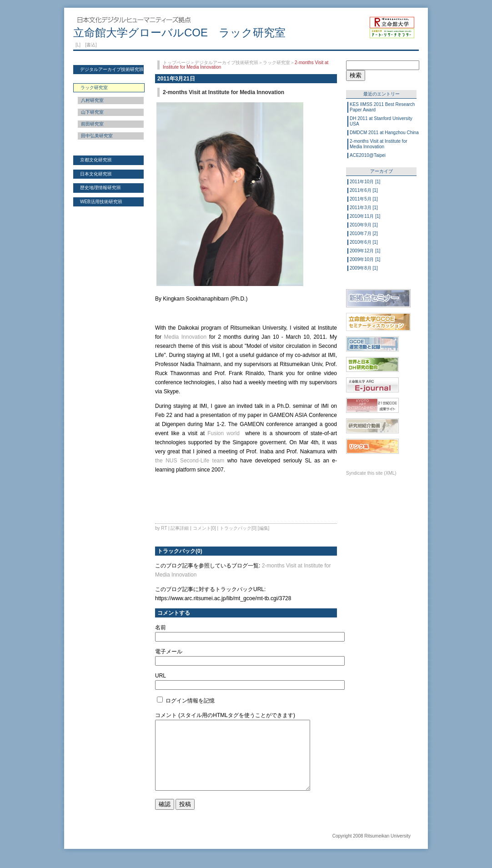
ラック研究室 (276, 63)
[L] (78, 45)
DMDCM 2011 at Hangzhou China (384, 133)
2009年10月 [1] (365, 259)
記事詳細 (180, 528)
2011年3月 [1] (364, 208)
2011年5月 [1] (364, 199)
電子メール (169, 652)
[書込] (91, 45)
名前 (161, 627)
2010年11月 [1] (365, 216)
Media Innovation (186, 337)
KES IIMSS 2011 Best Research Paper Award (382, 107)
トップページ (176, 63)
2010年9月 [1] (364, 225)
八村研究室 (92, 100)
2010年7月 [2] (364, 233)
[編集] (264, 528)
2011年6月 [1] (364, 190)
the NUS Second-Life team (190, 461)
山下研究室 (92, 112)
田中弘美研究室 (97, 136)
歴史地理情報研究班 (100, 188)
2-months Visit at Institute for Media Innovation (379, 144)
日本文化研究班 (96, 174)
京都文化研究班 (96, 160)
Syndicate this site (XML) (371, 473)
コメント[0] (204, 528)
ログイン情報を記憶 (186, 701)
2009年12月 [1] (365, 251)
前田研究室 (92, 124)
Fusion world (223, 433)
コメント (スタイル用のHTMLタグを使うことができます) (225, 715)
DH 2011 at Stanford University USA (381, 121)
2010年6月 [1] (364, 242)
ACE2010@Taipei (368, 155)
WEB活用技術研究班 (101, 202)
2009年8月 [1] (364, 268)
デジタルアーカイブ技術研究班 (112, 69)
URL (161, 676)
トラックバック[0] (238, 528)
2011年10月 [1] (365, 182)
